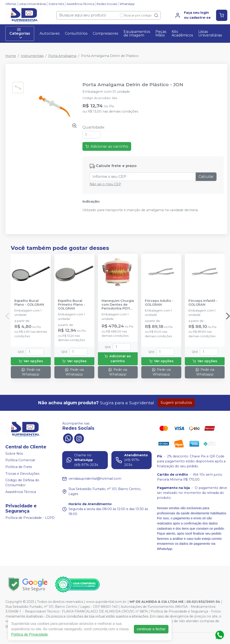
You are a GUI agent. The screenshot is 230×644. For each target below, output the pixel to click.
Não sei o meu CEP (105, 184)
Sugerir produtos (176, 403)
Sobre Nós (56, 4)
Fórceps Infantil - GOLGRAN (203, 303)
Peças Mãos (161, 33)
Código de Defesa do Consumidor (22, 483)
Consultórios (76, 33)
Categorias (20, 34)
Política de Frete (19, 467)
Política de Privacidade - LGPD (30, 518)
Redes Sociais (107, 4)
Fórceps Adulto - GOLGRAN (159, 303)
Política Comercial (20, 460)
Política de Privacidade (30, 634)
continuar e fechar (151, 629)
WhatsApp (127, 4)
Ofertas (11, 4)
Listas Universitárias (32, 4)
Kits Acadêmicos (182, 33)
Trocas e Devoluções (22, 474)
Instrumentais (32, 56)
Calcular (206, 177)
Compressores (105, 33)
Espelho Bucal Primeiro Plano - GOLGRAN (72, 305)
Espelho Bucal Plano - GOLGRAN (29, 303)
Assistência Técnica (80, 4)
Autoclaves (50, 33)
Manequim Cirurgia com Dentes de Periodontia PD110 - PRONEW (118, 305)
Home (11, 56)
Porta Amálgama (62, 56)
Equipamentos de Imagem (137, 33)
